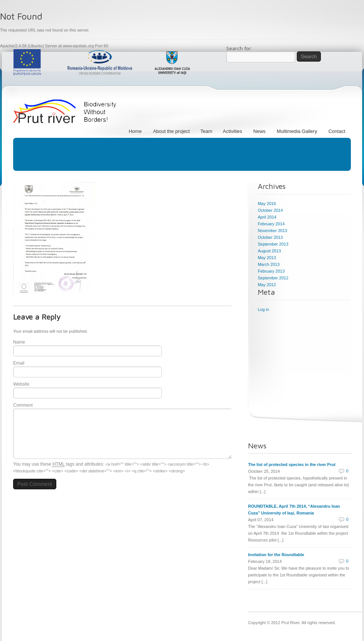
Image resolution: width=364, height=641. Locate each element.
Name (19, 342)
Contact (337, 131)
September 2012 (273, 278)
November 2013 (272, 231)
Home (135, 131)
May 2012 (267, 285)
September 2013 (273, 244)
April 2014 (267, 217)
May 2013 (267, 258)
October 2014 (270, 210)
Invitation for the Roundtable (276, 555)
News (259, 131)
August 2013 (269, 251)
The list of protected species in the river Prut (292, 465)
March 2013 (269, 264)
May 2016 (267, 204)
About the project (173, 131)
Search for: (240, 48)
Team (208, 131)
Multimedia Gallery (297, 131)
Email (19, 363)
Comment (23, 405)
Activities (232, 131)
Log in (263, 309)
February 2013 (271, 271)
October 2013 (270, 237)
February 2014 (271, 224)
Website (21, 384)
